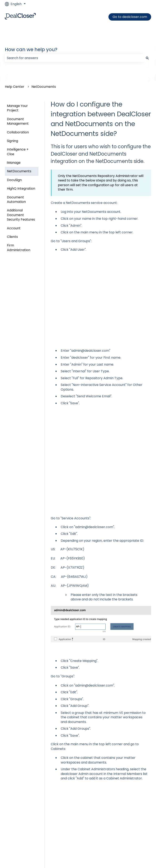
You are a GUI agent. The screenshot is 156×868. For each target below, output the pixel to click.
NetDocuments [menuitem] (19, 171)
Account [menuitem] (14, 228)
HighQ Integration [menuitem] (21, 188)
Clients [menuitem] (12, 237)
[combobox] (74, 58)
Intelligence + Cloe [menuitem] (18, 152)
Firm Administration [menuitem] (19, 248)
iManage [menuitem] (14, 163)
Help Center (15, 87)
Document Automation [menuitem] (16, 199)
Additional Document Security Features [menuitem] (21, 215)
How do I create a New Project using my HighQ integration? (93, 813)
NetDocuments (44, 87)
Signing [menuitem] (12, 141)
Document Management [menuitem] (18, 121)
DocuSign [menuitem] (14, 180)
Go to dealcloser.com (130, 17)
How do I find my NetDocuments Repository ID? (84, 781)
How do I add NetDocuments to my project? (82, 771)
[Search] (147, 58)
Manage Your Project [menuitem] (17, 108)
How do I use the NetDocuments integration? (83, 802)
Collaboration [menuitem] (18, 132)
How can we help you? (31, 49)
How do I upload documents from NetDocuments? (87, 792)
